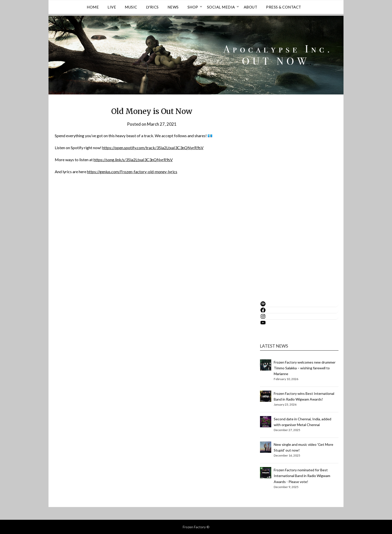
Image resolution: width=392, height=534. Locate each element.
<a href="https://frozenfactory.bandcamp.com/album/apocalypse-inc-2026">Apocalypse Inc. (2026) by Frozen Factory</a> (291, 194)
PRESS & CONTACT (284, 7)
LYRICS (152, 7)
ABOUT (251, 7)
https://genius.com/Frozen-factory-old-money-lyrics (132, 172)
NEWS (173, 7)
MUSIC (131, 7)
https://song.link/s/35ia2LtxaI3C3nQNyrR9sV (133, 160)
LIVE (112, 7)
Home (93, 7)
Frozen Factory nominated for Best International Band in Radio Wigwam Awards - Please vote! (302, 476)
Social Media (221, 7)
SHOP (193, 7)
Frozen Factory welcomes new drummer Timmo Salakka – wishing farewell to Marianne (305, 368)
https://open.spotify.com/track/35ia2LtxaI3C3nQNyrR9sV (153, 148)
